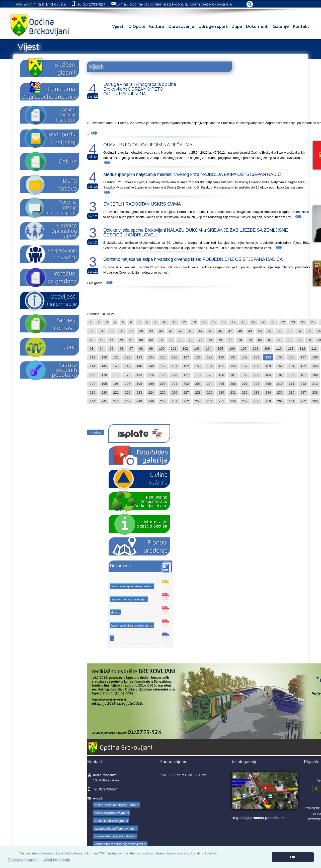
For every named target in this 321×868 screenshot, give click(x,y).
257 (245, 401)
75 (210, 340)
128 (198, 357)
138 (315, 357)
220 (104, 392)
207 (245, 384)
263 (315, 401)
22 (283, 322)
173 (139, 375)
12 (184, 322)
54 (299, 331)
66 (121, 340)
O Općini (137, 26)
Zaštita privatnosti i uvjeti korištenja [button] (39, 860)
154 (210, 366)
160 (280, 366)
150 (163, 366)
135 (280, 357)
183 (257, 375)
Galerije (281, 26)
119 (93, 357)
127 (186, 357)
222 (128, 392)
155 (221, 366)
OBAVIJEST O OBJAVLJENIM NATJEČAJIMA (148, 145)
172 (128, 375)
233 (257, 392)
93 (92, 349)
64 (101, 340)
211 (292, 384)
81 (270, 340)
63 (92, 340)
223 (139, 392)
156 (233, 366)
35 (111, 331)
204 (210, 384)
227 (186, 392)
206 (233, 384)
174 (151, 375)
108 (256, 349)
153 (198, 366)
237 (303, 392)
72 (181, 340)
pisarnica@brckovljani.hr (211, 4)
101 (174, 349)
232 (245, 392)
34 (101, 331)
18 (244, 322)
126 (175, 357)
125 (163, 357)
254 (210, 401)
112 (302, 349)
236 (292, 392)
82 (280, 340)
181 (233, 375)
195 (104, 384)
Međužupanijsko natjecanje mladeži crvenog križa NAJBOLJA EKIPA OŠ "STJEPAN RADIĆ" (193, 174)
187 (303, 375)
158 (257, 366)
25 (313, 322)
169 (93, 375)
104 (209, 349)
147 (128, 366)
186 (292, 375)
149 (151, 366)
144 (93, 366)
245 (104, 401)
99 (151, 349)
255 (221, 401)
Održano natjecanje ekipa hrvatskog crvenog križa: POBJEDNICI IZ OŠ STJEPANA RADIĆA (193, 259)
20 (263, 322)
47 (230, 331)
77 (230, 340)
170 (104, 375)
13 (194, 322)
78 (240, 340)
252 (186, 401)
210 (280, 384)
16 (224, 322)
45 (210, 331)
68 (141, 340)
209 (268, 384)
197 (128, 384)
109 (267, 349)
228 (198, 392)
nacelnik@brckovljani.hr (111, 821)
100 (162, 349)
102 (185, 349)
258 (257, 401)
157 (245, 366)
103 (197, 349)
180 (221, 375)
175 (163, 375)
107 (244, 349)
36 (121, 331)
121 (116, 357)
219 (93, 392)
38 (141, 331)
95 (111, 349)
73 (191, 340)
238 (315, 392)
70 (161, 340)
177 (186, 375)
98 (141, 349)
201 (175, 384)
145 (104, 366)
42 (181, 331)
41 (171, 331)
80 (260, 340)
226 (175, 392)
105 (220, 349)
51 (270, 331)
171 (116, 375)
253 (198, 401)
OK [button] (293, 857)
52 (280, 331)
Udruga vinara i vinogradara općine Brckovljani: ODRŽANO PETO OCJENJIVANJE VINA (140, 89)
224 (151, 392)
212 (303, 384)
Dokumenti (257, 26)
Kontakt (301, 26)
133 (257, 357)
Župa (237, 26)
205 (221, 384)
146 (116, 366)
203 (198, 384)
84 (299, 340)
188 (315, 375)
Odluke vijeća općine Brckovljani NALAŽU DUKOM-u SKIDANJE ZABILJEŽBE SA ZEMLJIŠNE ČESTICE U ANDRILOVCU (196, 233)
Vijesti (118, 26)
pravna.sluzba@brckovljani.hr (115, 836)
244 (93, 401)
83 (289, 340)
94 (101, 349)
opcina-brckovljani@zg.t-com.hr (158, 4)
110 (279, 349)
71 (171, 340)
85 (309, 340)
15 (214, 322)
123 (139, 357)
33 (92, 331)
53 (289, 331)
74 (200, 340)
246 (116, 401)
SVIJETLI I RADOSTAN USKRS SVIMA (142, 204)
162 (303, 366)
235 (280, 392)
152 (186, 366)
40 (161, 331)
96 (121, 349)
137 (303, 357)
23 (293, 322)
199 (151, 384)
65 (111, 340)
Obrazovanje (181, 26)
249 (151, 401)
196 (116, 384)
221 (116, 392)
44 (200, 331)
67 (131, 340)
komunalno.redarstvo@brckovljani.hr (120, 844)
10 (164, 322)
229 (210, 392)
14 (204, 322)
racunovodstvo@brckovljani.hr (116, 828)
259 (268, 401)
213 (315, 384)
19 (253, 322)
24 (303, 322)
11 (174, 322)
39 (151, 331)
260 (280, 401)
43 (191, 331)
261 (292, 401)
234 (268, 392)
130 (221, 357)
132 (245, 357)
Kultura (157, 26)
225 (163, 392)
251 (175, 401)
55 (309, 331)
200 (163, 384)
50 (260, 331)
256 (233, 401)
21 (273, 322)
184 (268, 375)
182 (245, 375)
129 (210, 357)
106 (232, 349)
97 (131, 349)
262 (303, 401)
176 (175, 375)
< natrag (96, 432)
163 (315, 366)
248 (139, 401)
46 (220, 331)
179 (210, 375)
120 (104, 357)
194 (93, 384)
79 (250, 340)
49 (250, 331)
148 (139, 366)
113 (314, 349)
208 (257, 384)
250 (163, 401)
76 (220, 340)
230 (221, 392)
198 (139, 384)
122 (128, 357)
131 (233, 357)
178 (198, 375)
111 (291, 349)
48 (240, 331)
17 (233, 322)
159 (268, 366)
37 (131, 331)
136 (292, 357)
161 (292, 366)
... (296, 217)
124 (151, 357)
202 (186, 384)
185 (280, 375)
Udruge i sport (213, 26)
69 (151, 340)
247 (128, 401)
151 (175, 366)
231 (233, 392)
